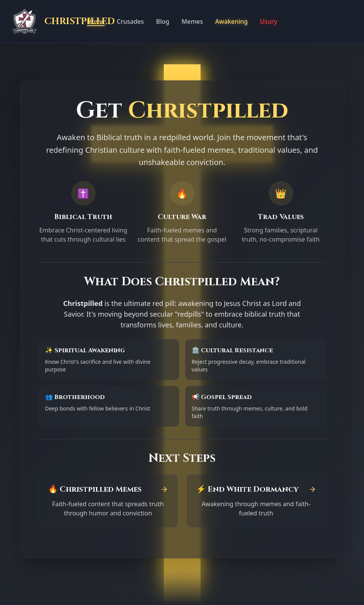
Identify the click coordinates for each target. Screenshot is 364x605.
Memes (192, 21)
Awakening (231, 21)
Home (96, 21)
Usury (269, 21)
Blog (163, 21)
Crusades (130, 21)
